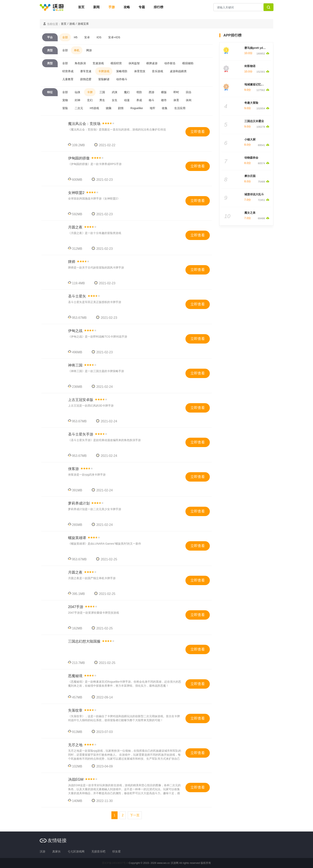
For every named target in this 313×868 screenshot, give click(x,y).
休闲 (189, 100)
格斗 (152, 100)
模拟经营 (116, 63)
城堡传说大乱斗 (254, 194)
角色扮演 (80, 63)
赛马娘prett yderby (257, 48)
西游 (152, 92)
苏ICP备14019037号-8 (115, 863)
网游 (89, 50)
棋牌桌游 (152, 63)
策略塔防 (122, 71)
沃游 (43, 851)
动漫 (127, 100)
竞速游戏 (98, 63)
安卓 (87, 37)
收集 (165, 108)
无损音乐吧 (98, 851)
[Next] (135, 815)
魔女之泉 (250, 213)
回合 (189, 92)
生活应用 (180, 108)
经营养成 (68, 71)
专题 (142, 7)
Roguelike (137, 108)
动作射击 (170, 63)
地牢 (153, 108)
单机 (77, 50)
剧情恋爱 (86, 79)
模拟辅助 (188, 63)
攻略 (127, 7)
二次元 (79, 108)
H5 (76, 37)
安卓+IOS (114, 37)
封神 (77, 100)
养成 (139, 100)
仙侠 (77, 92)
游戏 (72, 24)
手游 (112, 7)
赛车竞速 (86, 71)
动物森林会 (251, 158)
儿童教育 (68, 79)
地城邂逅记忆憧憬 (256, 84)
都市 (164, 100)
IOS (99, 37)
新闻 (96, 7)
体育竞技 (140, 71)
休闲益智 (134, 63)
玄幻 (90, 100)
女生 (115, 100)
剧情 (121, 108)
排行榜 (158, 7)
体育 (176, 100)
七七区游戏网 (76, 851)
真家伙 (56, 851)
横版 (164, 92)
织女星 (117, 851)
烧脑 (109, 108)
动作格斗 (122, 79)
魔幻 (127, 92)
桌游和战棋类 (178, 71)
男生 (102, 100)
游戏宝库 (83, 24)
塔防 (139, 92)
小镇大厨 (250, 139)
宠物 (65, 100)
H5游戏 (94, 108)
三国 (102, 92)
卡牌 (90, 92)
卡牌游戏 (104, 71)
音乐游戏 (157, 71)
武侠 (115, 92)
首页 (81, 7)
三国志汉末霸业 (254, 121)
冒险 (65, 108)
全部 (65, 37)
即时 (176, 92)
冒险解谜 (104, 79)
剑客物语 (250, 66)
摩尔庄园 (250, 176)
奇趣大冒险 (251, 103)
